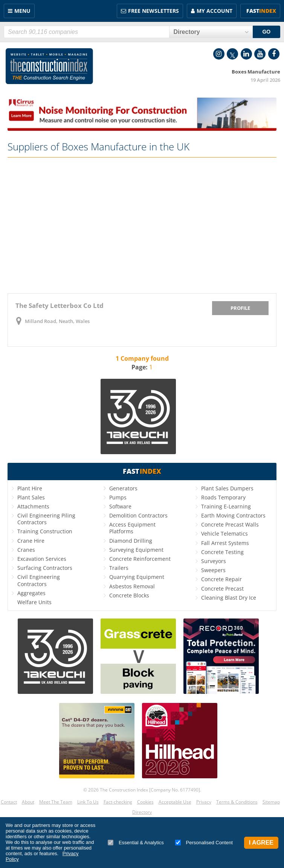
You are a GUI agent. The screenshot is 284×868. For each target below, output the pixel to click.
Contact (9, 802)
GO (266, 32)
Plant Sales (31, 497)
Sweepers (213, 570)
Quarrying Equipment (137, 577)
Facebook (274, 54)
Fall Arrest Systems (225, 543)
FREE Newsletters (153, 11)
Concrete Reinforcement (140, 559)
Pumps (118, 497)
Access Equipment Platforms (132, 528)
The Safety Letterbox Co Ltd (60, 305)
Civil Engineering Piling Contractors (46, 519)
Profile (240, 308)
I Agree (261, 843)
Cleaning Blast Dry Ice (229, 598)
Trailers (119, 568)
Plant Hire (30, 488)
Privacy (204, 802)
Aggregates (31, 593)
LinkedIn (246, 54)
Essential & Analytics (136, 843)
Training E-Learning (226, 506)
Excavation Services (42, 559)
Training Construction (45, 531)
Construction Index (49, 66)
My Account (215, 11)
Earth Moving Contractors (233, 515)
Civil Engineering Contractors (39, 580)
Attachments (33, 506)
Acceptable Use (175, 802)
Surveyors (214, 561)
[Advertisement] (142, 225)
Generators (123, 488)
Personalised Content (204, 843)
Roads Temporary (223, 497)
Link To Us (88, 802)
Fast (261, 11)
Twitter (232, 54)
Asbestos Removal (132, 586)
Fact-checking (118, 802)
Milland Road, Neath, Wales (57, 321)
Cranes (26, 550)
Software (120, 506)
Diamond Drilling (131, 541)
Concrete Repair (221, 579)
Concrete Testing (222, 552)
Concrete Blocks (129, 595)
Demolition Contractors (138, 515)
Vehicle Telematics (224, 534)
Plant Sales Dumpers (227, 488)
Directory (142, 812)
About (28, 802)
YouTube (260, 54)
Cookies (145, 802)
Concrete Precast (222, 589)
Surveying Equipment (136, 550)
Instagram (219, 54)
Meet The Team (56, 802)
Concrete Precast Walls (230, 524)
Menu (22, 11)
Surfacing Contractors (45, 568)
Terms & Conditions (237, 802)
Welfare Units (34, 602)
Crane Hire (31, 541)
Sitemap (271, 802)
